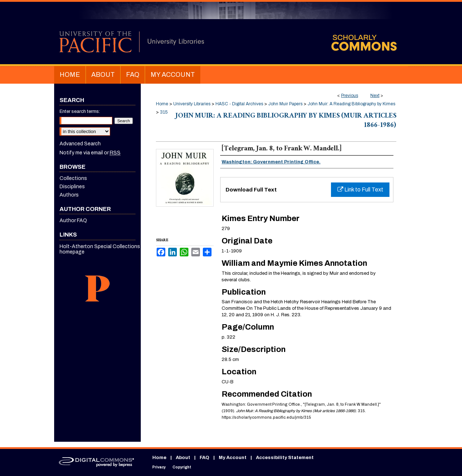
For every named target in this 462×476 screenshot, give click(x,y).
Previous (350, 96)
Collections (73, 178)
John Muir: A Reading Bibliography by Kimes (351, 104)
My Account (233, 458)
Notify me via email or (90, 153)
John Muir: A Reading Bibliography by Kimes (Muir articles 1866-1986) (286, 121)
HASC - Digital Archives (239, 104)
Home (162, 104)
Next (375, 96)
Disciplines (72, 187)
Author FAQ (73, 221)
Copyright (182, 467)
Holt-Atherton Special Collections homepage (100, 249)
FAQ (204, 458)
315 (164, 112)
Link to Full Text (360, 189)
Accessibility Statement (285, 458)
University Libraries (192, 104)
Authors (69, 195)
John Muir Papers (285, 104)
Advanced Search (80, 144)
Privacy (159, 467)
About (183, 458)
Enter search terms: (80, 111)
